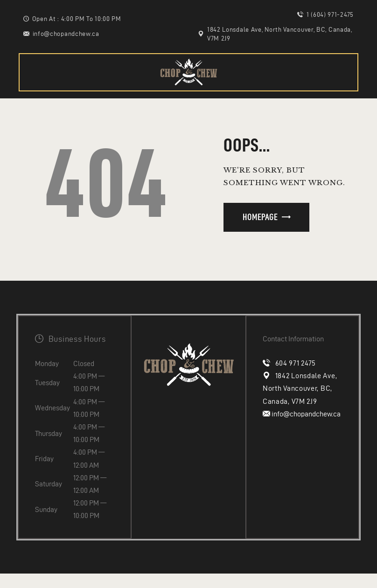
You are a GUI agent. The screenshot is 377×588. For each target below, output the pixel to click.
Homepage (260, 217)
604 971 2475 (296, 363)
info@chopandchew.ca (305, 414)
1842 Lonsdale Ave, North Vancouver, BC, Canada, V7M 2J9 (300, 388)
